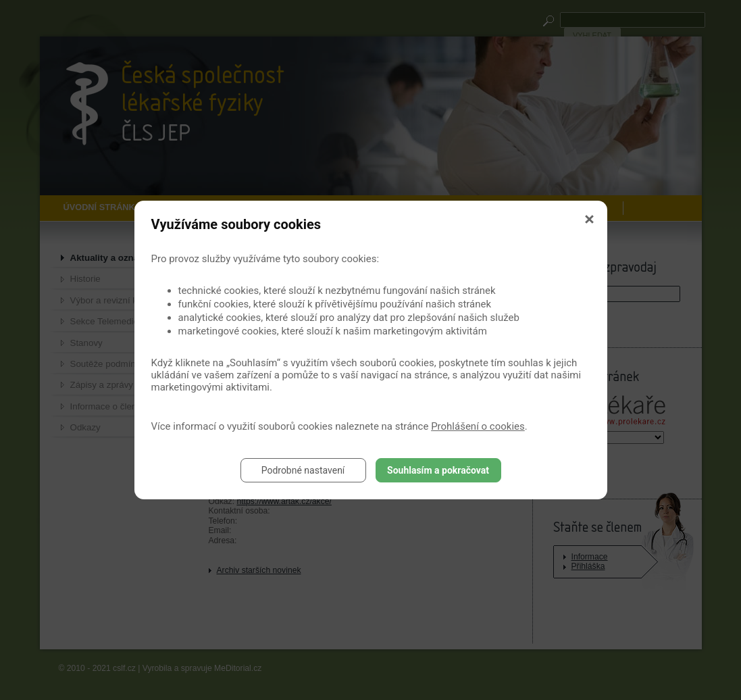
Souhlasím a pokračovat (438, 470)
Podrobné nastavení (303, 470)
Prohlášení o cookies (478, 426)
